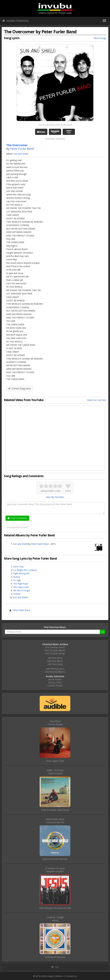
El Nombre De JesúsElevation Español (55, 870)
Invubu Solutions (15, 21)
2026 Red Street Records (55, 859)
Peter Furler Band (22, 149)
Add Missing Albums (55, 672)
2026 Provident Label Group (55, 810)
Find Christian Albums (55, 650)
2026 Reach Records (55, 957)
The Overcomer (21, 587)
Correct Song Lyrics (20, 388)
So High (17, 580)
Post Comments (17, 518)
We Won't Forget (22, 590)
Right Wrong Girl (21, 573)
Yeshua (17, 594)
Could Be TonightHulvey (55, 919)
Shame (17, 577)
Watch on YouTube (97, 400)
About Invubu (55, 679)
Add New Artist (55, 658)
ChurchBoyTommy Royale (55, 723)
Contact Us (71, 976)
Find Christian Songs (55, 653)
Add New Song (55, 664)
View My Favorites (55, 497)
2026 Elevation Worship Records (55, 908)
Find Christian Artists (55, 647)
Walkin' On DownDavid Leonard (55, 772)
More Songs (100, 38)
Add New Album (55, 661)
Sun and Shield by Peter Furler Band (55, 125)
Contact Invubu (55, 685)
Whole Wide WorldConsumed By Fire (55, 821)
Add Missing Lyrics (55, 669)
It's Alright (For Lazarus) (25, 570)
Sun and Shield (21, 154)
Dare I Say (18, 567)
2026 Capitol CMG (55, 761)
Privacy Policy (55, 682)
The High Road (21, 584)
